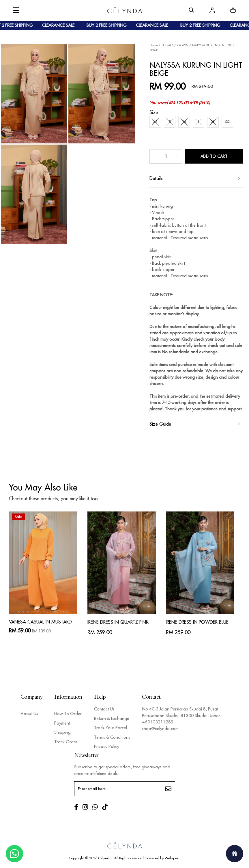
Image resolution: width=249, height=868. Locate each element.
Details (156, 178)
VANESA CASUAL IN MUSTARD (40, 622)
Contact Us (104, 709)
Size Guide (160, 424)
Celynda (105, 858)
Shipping (62, 732)
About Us (29, 713)
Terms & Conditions (112, 737)
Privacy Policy (107, 746)
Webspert (172, 858)
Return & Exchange (112, 718)
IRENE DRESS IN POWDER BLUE (197, 622)
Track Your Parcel (111, 728)
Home (154, 45)
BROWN (183, 45)
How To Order (68, 713)
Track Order (66, 742)
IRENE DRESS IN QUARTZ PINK (118, 622)
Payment (62, 723)
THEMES (167, 45)
